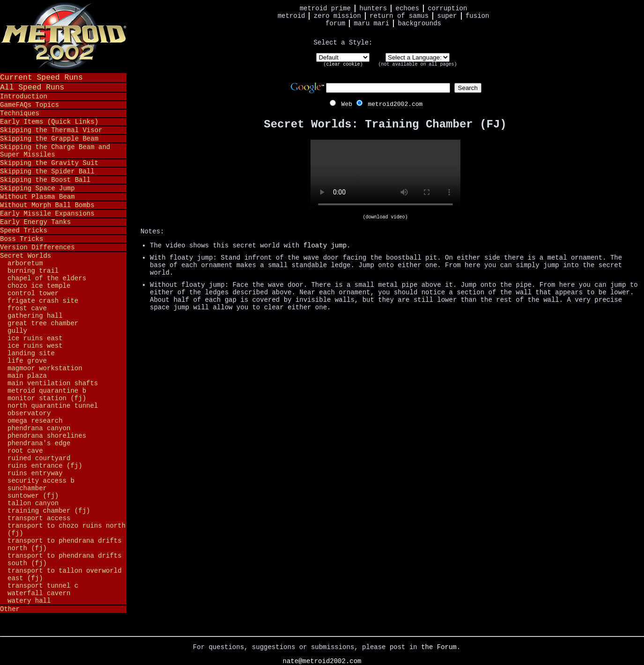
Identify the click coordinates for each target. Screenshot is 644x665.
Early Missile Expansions (47, 214)
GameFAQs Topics (30, 105)
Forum (335, 23)
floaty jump (325, 246)
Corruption (447, 8)
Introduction (24, 97)
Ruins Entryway (35, 473)
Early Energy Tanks (35, 222)
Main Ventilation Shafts (53, 383)
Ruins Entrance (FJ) (45, 466)
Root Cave (25, 451)
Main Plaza (27, 376)
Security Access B (41, 481)
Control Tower (33, 293)
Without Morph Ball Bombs (47, 205)
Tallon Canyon (33, 503)
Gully (17, 331)
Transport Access (39, 518)
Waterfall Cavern (39, 593)
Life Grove (27, 361)
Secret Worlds (26, 256)
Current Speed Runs (41, 78)
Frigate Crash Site (43, 301)
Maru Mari (371, 23)
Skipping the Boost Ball (45, 180)
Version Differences (37, 247)
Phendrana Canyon (39, 428)
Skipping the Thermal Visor (51, 130)
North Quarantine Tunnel (53, 406)
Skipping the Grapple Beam (49, 139)
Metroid (292, 16)
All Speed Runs (32, 87)
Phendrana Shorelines (47, 436)
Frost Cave (27, 308)
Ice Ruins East (35, 338)
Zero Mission (337, 16)
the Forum (439, 647)
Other (10, 609)
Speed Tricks (24, 231)
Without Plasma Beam (37, 197)
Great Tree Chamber (43, 323)
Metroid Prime (325, 8)
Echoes (407, 8)
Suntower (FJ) (33, 496)
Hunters (373, 8)
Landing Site (31, 353)
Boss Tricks (22, 239)
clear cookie (343, 64)
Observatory (29, 413)
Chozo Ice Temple (39, 286)
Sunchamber (27, 488)
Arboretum (25, 263)
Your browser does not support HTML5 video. (385, 177)
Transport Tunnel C (43, 586)
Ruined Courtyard (39, 458)
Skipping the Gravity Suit (49, 163)
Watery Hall (29, 601)
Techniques (20, 113)
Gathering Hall (35, 316)
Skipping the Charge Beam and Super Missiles (55, 151)
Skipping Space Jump (37, 188)
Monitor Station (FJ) (47, 398)
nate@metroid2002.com (322, 661)
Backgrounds (420, 23)
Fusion (477, 16)
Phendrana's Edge (39, 443)
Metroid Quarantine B (47, 391)
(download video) (385, 217)
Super (447, 16)
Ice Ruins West (35, 346)
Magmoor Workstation (45, 368)
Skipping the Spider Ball (47, 172)
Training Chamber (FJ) (49, 511)
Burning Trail (33, 271)
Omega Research (35, 421)
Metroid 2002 (63, 36)
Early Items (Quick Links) (49, 122)
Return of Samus (399, 16)
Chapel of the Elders (47, 278)
